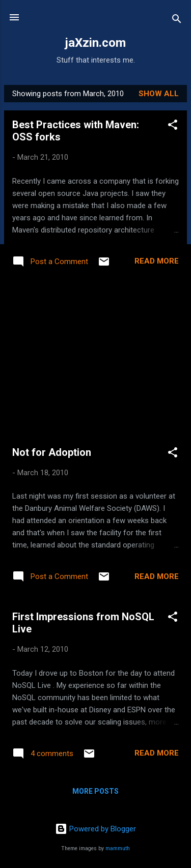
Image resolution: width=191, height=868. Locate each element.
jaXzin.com (95, 43)
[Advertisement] (95, 359)
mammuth (118, 848)
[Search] (177, 21)
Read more (157, 261)
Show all (159, 94)
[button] (173, 126)
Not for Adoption (52, 452)
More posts (95, 791)
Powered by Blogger (95, 829)
